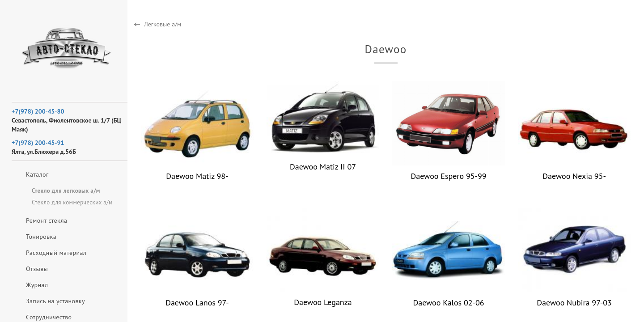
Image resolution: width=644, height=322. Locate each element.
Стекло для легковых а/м (66, 191)
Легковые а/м (163, 24)
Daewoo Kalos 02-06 (448, 303)
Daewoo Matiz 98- (197, 176)
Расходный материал (56, 253)
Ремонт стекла (47, 220)
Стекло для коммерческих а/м (72, 202)
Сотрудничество (49, 317)
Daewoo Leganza (323, 302)
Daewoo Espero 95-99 (448, 176)
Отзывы (37, 269)
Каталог (37, 174)
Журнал (37, 285)
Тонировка (41, 237)
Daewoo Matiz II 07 (323, 167)
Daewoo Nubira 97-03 (574, 303)
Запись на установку (55, 301)
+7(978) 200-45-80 (38, 111)
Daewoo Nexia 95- (574, 176)
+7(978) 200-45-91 (38, 143)
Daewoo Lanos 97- (197, 303)
